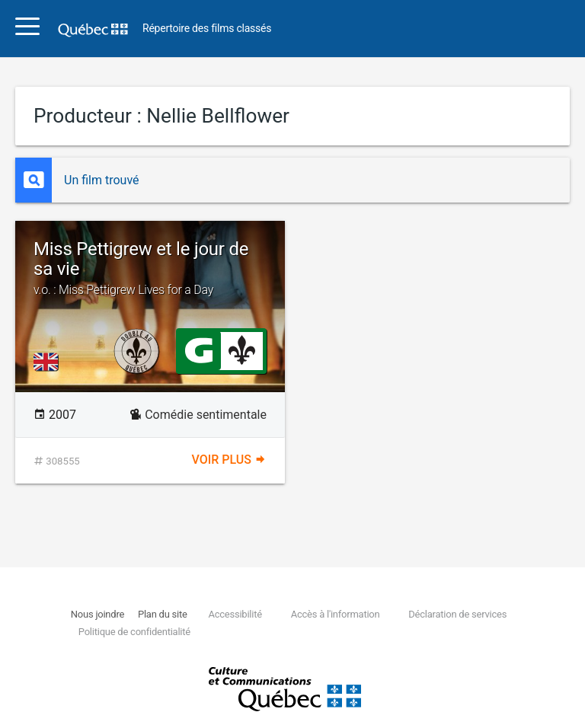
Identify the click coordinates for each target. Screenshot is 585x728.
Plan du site (163, 614)
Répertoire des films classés (207, 29)
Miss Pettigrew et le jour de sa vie (150, 268)
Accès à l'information (336, 614)
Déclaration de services (457, 614)
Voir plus (229, 460)
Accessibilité (235, 614)
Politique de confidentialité (134, 632)
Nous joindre (97, 614)
